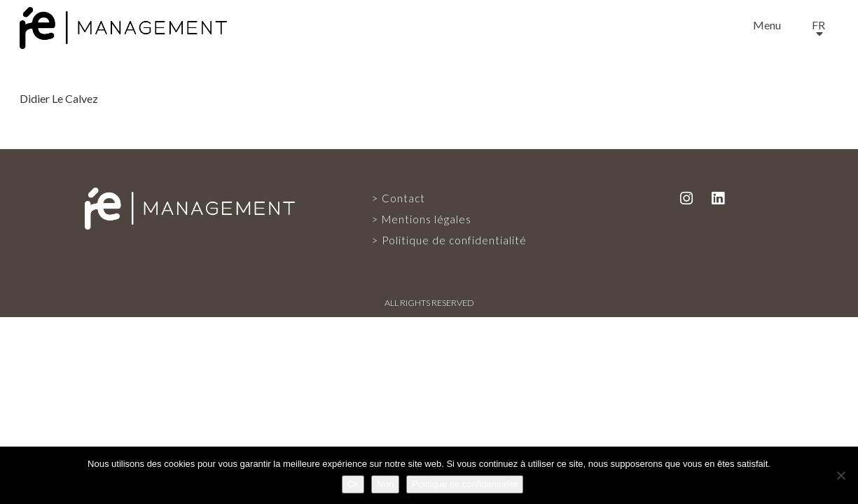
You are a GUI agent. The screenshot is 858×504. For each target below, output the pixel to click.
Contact (403, 198)
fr (818, 25)
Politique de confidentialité (454, 240)
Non (385, 484)
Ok (353, 484)
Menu (767, 25)
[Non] (840, 475)
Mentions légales (427, 219)
